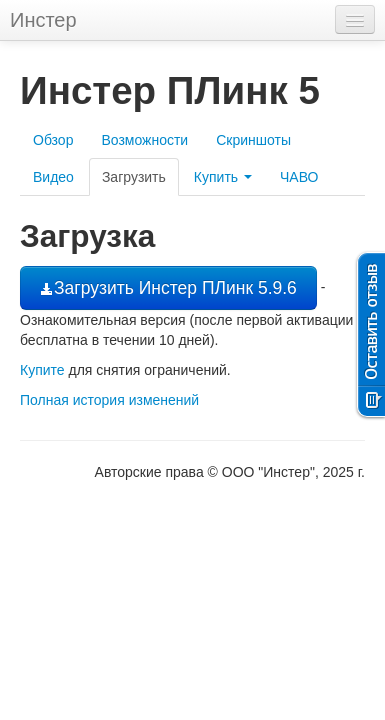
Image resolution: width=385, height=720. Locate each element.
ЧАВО (299, 177)
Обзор (53, 140)
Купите (42, 370)
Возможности (144, 140)
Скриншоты (253, 140)
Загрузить (134, 177)
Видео (53, 177)
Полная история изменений (109, 400)
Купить (223, 177)
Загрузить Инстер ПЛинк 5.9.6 (168, 288)
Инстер (43, 20)
